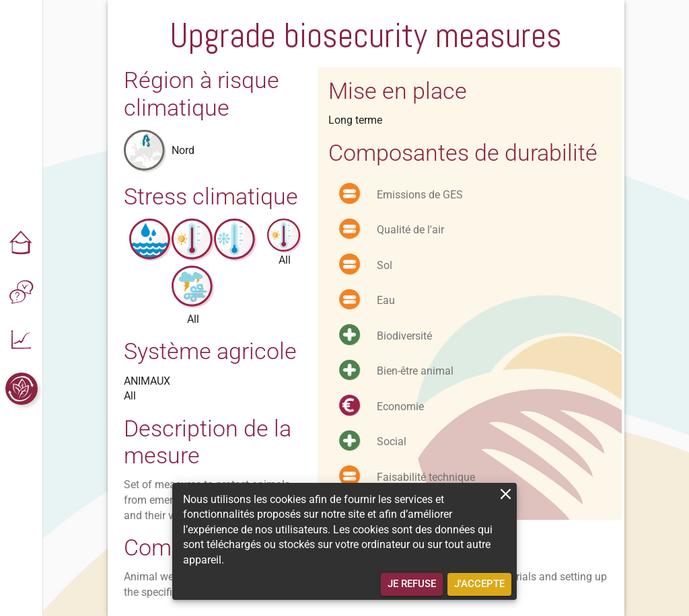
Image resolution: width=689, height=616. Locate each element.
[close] (506, 494)
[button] (22, 243)
